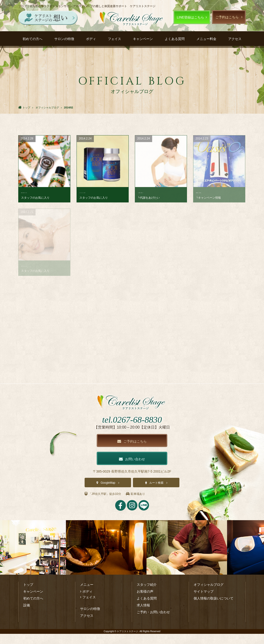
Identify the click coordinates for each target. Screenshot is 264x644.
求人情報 (143, 615)
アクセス (235, 39)
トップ (28, 595)
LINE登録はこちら (190, 17)
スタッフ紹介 (147, 595)
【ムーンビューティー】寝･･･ (102, 192)
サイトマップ (204, 602)
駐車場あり (142, 504)
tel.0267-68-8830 (132, 428)
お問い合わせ (132, 469)
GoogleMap (108, 493)
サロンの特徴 (64, 39)
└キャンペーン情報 (208, 198)
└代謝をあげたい (149, 198)
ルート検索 (156, 493)
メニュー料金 (206, 39)
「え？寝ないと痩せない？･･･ (160, 192)
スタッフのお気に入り (35, 198)
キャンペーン (143, 39)
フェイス (114, 39)
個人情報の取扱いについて (214, 608)
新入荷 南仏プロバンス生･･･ (43, 192)
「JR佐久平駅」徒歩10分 (105, 504)
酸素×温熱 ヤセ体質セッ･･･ (218, 192)
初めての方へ (32, 39)
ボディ (91, 39)
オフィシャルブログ (209, 595)
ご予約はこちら (227, 17)
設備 (27, 615)
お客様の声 (145, 602)
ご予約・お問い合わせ (153, 622)
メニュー (87, 595)
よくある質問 (175, 39)
